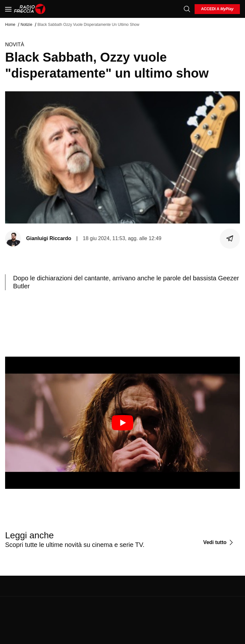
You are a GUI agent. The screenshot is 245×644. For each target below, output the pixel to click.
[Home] (30, 9)
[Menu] (8, 9)
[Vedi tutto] (219, 542)
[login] (217, 9)
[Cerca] (187, 9)
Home (10, 25)
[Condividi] (230, 239)
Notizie (26, 25)
